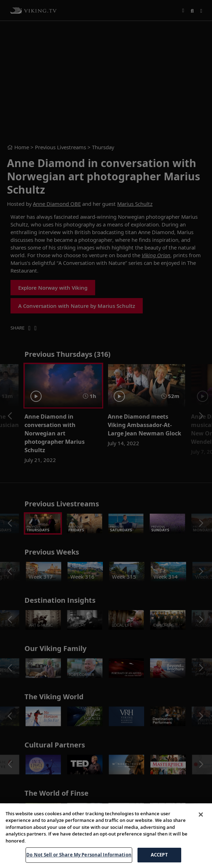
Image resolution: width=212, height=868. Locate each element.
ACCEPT (159, 855)
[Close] (201, 815)
